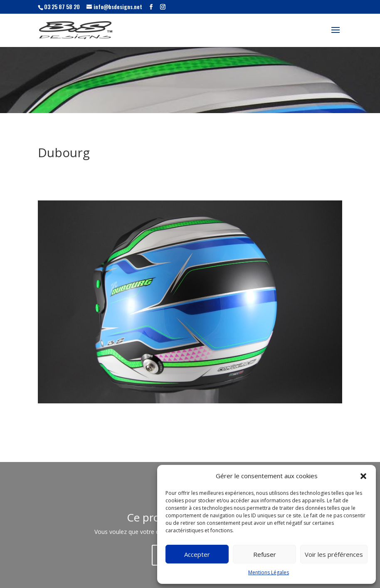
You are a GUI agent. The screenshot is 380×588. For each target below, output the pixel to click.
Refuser (265, 554)
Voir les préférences (334, 554)
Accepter (197, 554)
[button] (363, 476)
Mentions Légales (269, 572)
